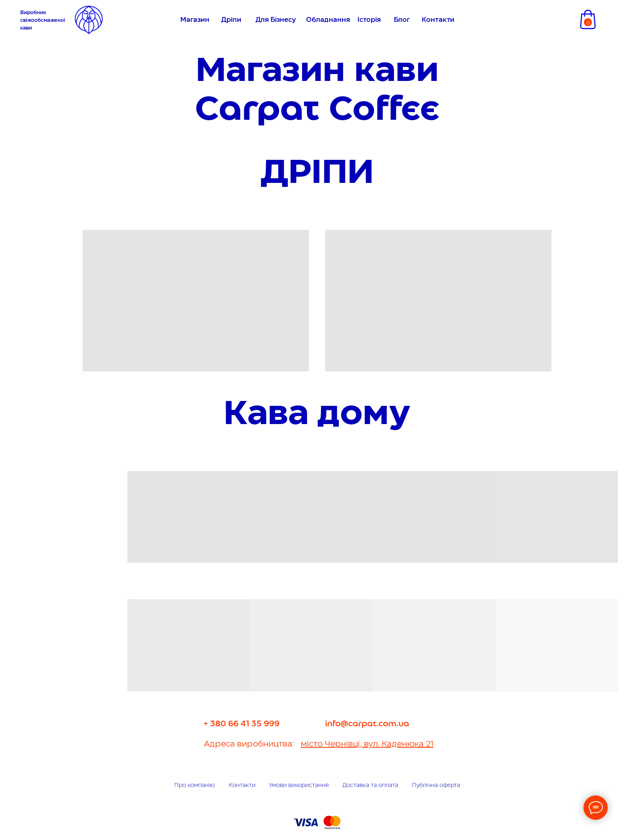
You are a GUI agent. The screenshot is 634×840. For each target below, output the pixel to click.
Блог (402, 20)
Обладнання (328, 20)
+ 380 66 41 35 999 (242, 724)
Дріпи (231, 20)
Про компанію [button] (195, 785)
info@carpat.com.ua (367, 724)
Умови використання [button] (299, 785)
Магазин (195, 20)
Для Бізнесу (276, 20)
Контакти (438, 20)
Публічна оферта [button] (436, 785)
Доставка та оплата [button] (370, 785)
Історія (369, 20)
